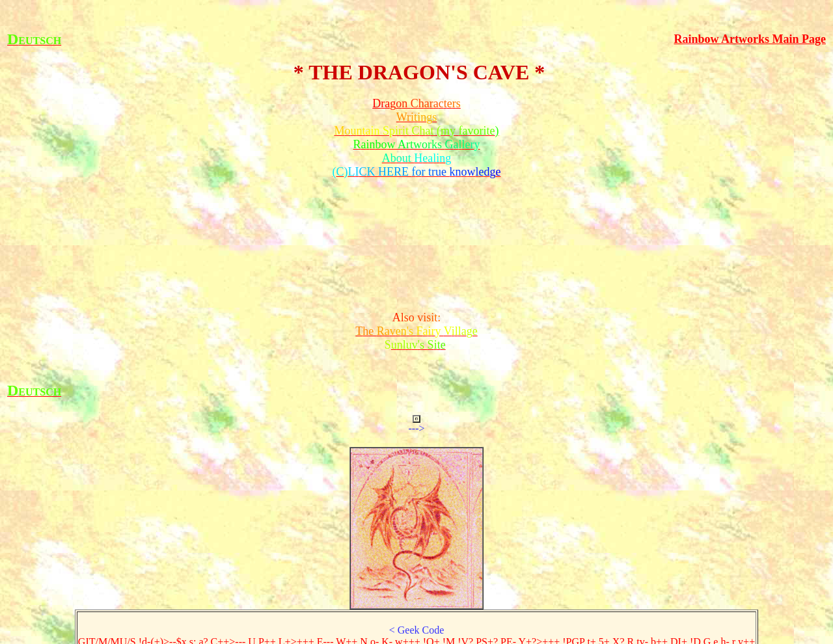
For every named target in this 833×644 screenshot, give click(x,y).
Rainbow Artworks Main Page (750, 39)
